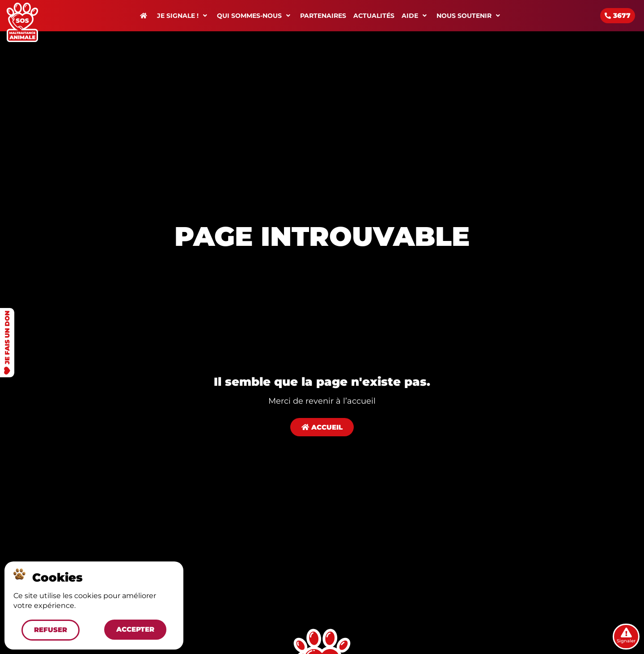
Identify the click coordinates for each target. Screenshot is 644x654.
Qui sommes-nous (255, 16)
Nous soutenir (470, 16)
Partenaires (323, 16)
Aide (415, 16)
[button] (50, 629)
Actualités (374, 16)
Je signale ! (183, 16)
